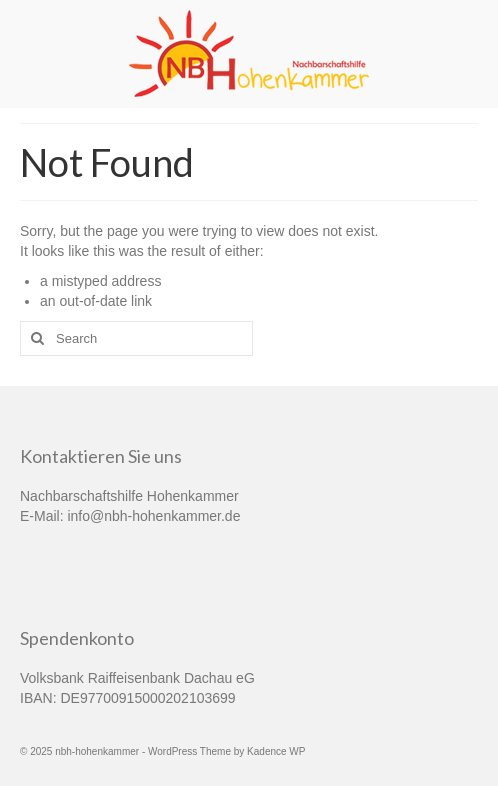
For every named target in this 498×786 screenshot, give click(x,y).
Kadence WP (276, 751)
